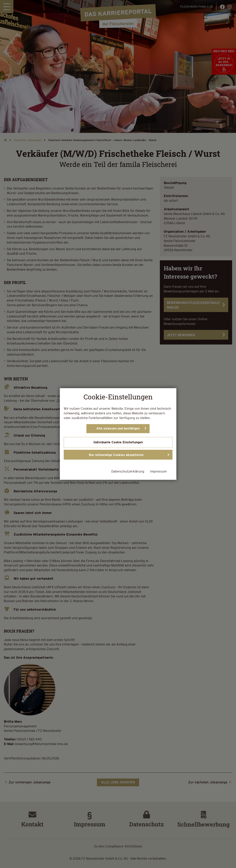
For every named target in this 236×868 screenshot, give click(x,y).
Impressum (158, 472)
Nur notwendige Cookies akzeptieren (116, 455)
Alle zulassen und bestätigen (118, 429)
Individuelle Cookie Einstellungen (118, 442)
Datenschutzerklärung (128, 472)
